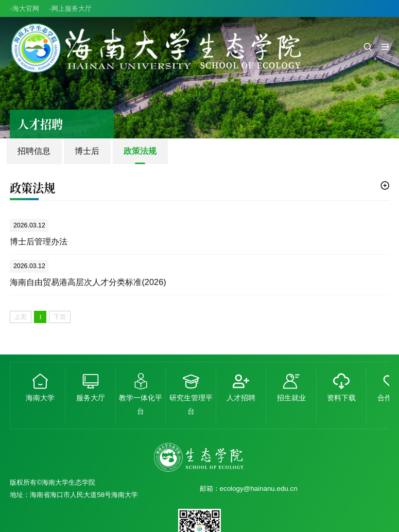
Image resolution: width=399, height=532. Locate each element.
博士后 (87, 151)
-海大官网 (24, 8)
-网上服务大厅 (70, 8)
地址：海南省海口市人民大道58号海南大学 (74, 495)
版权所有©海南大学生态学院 (53, 482)
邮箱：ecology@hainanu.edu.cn (249, 489)
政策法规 (140, 151)
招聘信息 (34, 151)
